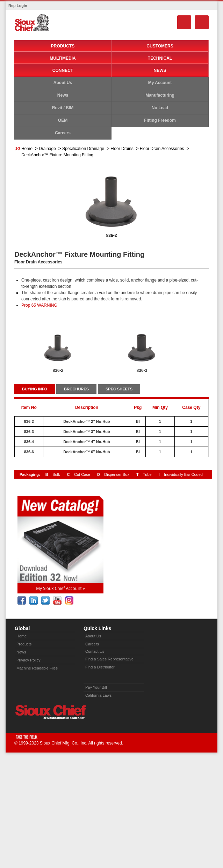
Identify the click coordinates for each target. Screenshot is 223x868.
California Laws (98, 695)
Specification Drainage (83, 149)
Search (184, 22)
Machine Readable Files (37, 668)
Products (63, 46)
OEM (63, 120)
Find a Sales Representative (109, 659)
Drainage (47, 149)
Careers (63, 133)
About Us (63, 83)
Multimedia (63, 58)
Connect (63, 70)
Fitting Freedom (160, 120)
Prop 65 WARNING (39, 305)
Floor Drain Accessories (162, 149)
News (160, 70)
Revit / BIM (63, 108)
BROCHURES (76, 389)
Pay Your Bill (96, 687)
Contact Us (95, 651)
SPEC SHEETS (119, 389)
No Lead (160, 108)
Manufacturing (160, 95)
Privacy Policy (28, 660)
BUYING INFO (35, 389)
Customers (160, 46)
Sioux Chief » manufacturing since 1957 (50, 712)
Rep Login (18, 6)
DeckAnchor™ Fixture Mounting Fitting (57, 155)
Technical (160, 58)
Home (27, 149)
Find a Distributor (100, 667)
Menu (202, 22)
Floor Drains (122, 149)
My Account (160, 83)
